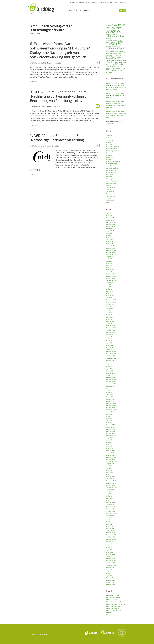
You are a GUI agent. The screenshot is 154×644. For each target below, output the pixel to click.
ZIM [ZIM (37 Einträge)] (121, 71)
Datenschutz (114, 3)
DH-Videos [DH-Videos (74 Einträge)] (111, 34)
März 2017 (110, 449)
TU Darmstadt (111, 194)
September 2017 (111, 436)
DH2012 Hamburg (112, 600)
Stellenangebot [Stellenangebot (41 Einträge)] (111, 60)
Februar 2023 (110, 296)
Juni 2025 (109, 235)
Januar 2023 (110, 298)
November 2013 (111, 535)
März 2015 (110, 500)
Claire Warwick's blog (113, 595)
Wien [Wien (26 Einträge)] (124, 69)
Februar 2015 (110, 503)
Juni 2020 (109, 365)
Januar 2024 (110, 272)
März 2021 (110, 345)
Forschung (110, 144)
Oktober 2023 (111, 278)
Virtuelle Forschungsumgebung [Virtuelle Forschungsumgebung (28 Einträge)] (114, 69)
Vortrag (109, 198)
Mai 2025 (109, 237)
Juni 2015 (109, 494)
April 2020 (109, 369)
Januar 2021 (110, 349)
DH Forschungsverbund (114, 598)
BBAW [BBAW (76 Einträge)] (115, 25)
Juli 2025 (109, 233)
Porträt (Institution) (112, 168)
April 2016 (109, 472)
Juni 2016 (109, 468)
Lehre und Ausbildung (113, 162)
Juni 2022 (109, 313)
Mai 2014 (109, 522)
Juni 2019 (109, 390)
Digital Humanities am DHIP (115, 602)
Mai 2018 (109, 418)
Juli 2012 (109, 569)
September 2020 (111, 358)
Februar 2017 (110, 451)
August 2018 (110, 412)
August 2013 (110, 541)
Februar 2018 (110, 425)
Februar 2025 (110, 244)
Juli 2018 (109, 414)
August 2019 (110, 386)
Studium (109, 185)
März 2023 (110, 293)
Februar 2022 (110, 321)
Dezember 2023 (111, 274)
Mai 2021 (109, 341)
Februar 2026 (110, 218)
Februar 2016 (110, 477)
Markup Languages (112, 164)
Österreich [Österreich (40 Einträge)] (110, 72)
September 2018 (111, 410)
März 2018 (110, 423)
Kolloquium (110, 157)
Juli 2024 (109, 259)
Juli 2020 (109, 362)
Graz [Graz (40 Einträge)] (120, 53)
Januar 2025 (110, 246)
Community (110, 140)
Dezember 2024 (111, 248)
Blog (70, 10)
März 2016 (110, 474)
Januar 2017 (110, 453)
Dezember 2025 (111, 222)
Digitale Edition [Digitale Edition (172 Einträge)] (115, 36)
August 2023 (110, 283)
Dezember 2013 (111, 533)
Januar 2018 (110, 427)
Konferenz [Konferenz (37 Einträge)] (119, 55)
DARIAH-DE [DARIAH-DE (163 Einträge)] (113, 31)
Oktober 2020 (111, 356)
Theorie (109, 190)
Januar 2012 (110, 582)
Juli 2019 (109, 388)
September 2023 (111, 280)
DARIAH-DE (105, 3)
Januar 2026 (110, 220)
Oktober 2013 (111, 537)
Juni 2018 (109, 416)
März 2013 (110, 552)
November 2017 (111, 431)
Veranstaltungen (111, 196)
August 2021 (110, 334)
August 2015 (110, 490)
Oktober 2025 (111, 227)
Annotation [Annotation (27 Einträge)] (109, 25)
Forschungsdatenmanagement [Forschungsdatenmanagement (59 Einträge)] (118, 52)
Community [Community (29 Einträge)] (109, 29)
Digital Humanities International (116, 604)
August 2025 (110, 231)
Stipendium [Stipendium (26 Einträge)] (109, 65)
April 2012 (109, 576)
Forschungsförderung (113, 151)
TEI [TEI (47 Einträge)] (113, 65)
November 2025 (111, 224)
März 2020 (110, 371)
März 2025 (110, 242)
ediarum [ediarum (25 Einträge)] (118, 46)
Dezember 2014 (111, 507)
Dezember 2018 (111, 403)
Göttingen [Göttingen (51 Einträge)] (110, 55)
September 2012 (111, 565)
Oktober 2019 (111, 382)
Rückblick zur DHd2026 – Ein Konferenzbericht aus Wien (116, 115)
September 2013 (111, 539)
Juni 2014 (109, 520)
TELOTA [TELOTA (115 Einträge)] (119, 64)
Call (108, 138)
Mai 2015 (109, 496)
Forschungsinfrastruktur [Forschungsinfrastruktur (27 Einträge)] (112, 54)
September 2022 (111, 306)
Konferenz (110, 159)
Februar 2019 (110, 399)
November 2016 (111, 457)
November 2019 (111, 380)
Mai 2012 (109, 574)
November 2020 (111, 354)
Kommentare (96, 3)
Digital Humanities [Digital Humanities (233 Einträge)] (115, 43)
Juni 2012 (109, 571)
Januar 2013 (110, 556)
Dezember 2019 (111, 377)
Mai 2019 (109, 393)
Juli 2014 (109, 518)
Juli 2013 (109, 543)
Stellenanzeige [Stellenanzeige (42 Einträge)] (121, 60)
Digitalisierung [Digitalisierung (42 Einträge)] (111, 46)
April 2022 (109, 317)
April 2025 (109, 239)
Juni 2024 (109, 261)
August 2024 (110, 257)
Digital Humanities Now (113, 606)
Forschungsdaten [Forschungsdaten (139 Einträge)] (116, 48)
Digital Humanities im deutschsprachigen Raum (41, 8)
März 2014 (110, 526)
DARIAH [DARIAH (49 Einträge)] (116, 29)
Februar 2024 (110, 270)
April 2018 (109, 421)
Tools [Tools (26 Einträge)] (121, 67)
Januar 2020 (110, 375)
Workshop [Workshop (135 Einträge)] (112, 70)
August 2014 (110, 515)
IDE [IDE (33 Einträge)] (115, 55)
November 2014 (111, 509)
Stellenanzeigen (111, 183)
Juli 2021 (109, 337)
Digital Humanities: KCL (114, 608)
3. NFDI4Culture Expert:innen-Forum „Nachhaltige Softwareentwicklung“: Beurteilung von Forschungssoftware (59, 96)
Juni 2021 (109, 339)
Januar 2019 (110, 401)
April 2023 (109, 291)
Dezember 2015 (111, 481)
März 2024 (110, 268)
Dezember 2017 (111, 429)
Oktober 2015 (111, 485)
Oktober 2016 (111, 459)
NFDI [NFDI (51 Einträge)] (108, 57)
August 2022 (110, 308)
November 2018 (111, 405)
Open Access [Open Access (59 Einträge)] (116, 57)
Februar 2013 (110, 554)
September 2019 (111, 384)
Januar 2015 (110, 505)
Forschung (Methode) (113, 146)
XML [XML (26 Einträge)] (119, 71)
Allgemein (109, 136)
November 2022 (111, 302)
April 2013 (109, 550)
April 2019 (109, 395)
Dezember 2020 (111, 352)
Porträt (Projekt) (111, 172)
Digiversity (110, 615)
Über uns (77, 10)
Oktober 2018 (111, 408)
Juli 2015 (109, 492)
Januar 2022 (110, 324)
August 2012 (110, 567)
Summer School (111, 187)
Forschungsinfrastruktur (114, 153)
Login (72, 3)
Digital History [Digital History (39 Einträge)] (111, 42)
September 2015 (111, 487)
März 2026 (110, 216)
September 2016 (111, 462)
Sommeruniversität (112, 181)
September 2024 (111, 255)
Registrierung (80, 3)
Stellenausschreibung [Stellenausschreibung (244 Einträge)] (120, 62)
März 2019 (110, 397)
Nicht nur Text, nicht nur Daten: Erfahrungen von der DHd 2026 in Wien (116, 88)
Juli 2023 (109, 285)
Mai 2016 (109, 470)
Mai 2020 (109, 367)
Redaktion (86, 10)
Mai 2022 (109, 315)
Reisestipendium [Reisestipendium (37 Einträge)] (111, 59)
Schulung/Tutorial (112, 179)
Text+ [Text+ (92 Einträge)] (109, 67)
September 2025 (111, 229)
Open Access (110, 166)
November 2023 (111, 276)
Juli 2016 (109, 466)
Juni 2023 (109, 287)
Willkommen (110, 123)
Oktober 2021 (111, 330)
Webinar (109, 203)
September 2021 (111, 332)
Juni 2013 (109, 546)
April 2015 (109, 498)
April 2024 (109, 265)
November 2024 (111, 250)
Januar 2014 (110, 531)
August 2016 (110, 464)
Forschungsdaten (112, 149)
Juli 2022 (109, 311)
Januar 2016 (110, 479)
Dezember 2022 (111, 300)
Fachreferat (110, 142)
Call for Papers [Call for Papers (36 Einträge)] (111, 27)
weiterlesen (34, 81)
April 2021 (109, 343)
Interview (109, 155)
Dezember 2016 (111, 455)
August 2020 (110, 360)
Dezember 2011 (111, 584)
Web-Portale (110, 200)
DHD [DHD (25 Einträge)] (117, 35)
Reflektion (109, 177)
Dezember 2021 (111, 326)
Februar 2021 (110, 347)
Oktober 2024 (111, 252)
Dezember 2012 (111, 559)
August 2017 (110, 438)
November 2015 (111, 483)
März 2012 (110, 578)
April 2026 (109, 214)
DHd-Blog (44, 635)
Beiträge (88, 3)
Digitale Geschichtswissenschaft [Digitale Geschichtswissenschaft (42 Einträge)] (114, 39)
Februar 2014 (110, 528)
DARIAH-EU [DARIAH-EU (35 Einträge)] (110, 33)
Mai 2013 (109, 548)
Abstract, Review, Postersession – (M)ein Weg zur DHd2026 (116, 105)
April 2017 (109, 446)
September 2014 (111, 513)
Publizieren (110, 175)
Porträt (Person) (111, 170)
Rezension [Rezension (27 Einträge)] (120, 59)
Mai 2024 (109, 263)
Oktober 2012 (111, 563)
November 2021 (111, 328)
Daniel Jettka (45, 63)
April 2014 (109, 524)
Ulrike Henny (45, 146)
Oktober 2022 (111, 304)
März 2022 (110, 319)
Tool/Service (110, 192)
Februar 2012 (110, 580)
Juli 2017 (109, 440)
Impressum (123, 3)
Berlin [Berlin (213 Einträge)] (122, 25)
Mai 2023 (109, 289)
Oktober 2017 (111, 434)
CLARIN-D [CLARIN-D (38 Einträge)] (119, 27)
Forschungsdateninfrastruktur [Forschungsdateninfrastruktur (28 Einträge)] (114, 50)
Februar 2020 (110, 373)
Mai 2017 (109, 444)
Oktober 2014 (111, 511)
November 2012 (111, 561)
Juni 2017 (109, 442)
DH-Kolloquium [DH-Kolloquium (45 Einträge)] (119, 33)
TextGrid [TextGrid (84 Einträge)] (116, 66)
